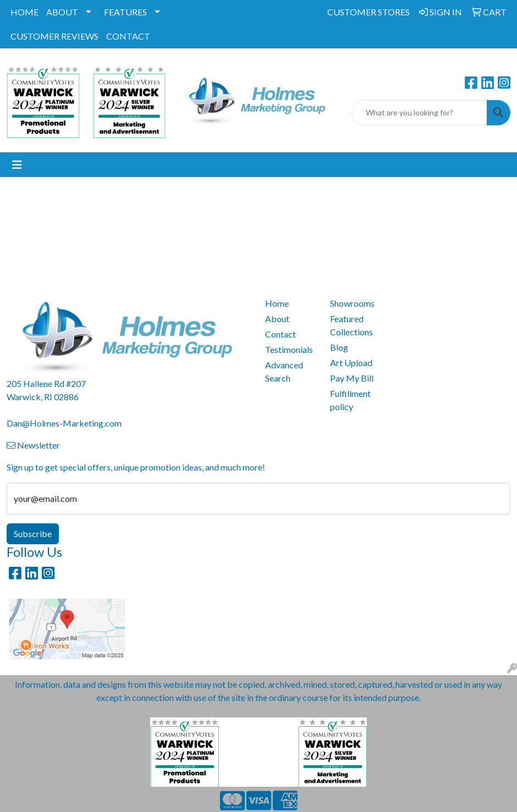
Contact (280, 334)
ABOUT (62, 12)
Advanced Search (284, 371)
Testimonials (289, 349)
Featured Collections (351, 325)
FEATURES (125, 12)
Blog (339, 347)
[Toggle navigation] (17, 165)
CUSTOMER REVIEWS (54, 36)
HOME (24, 12)
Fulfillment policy (350, 400)
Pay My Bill (352, 378)
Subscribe (33, 534)
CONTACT (128, 36)
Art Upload (351, 363)
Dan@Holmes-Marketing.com (64, 423)
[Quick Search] (419, 113)
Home (277, 303)
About (277, 319)
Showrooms (352, 303)
